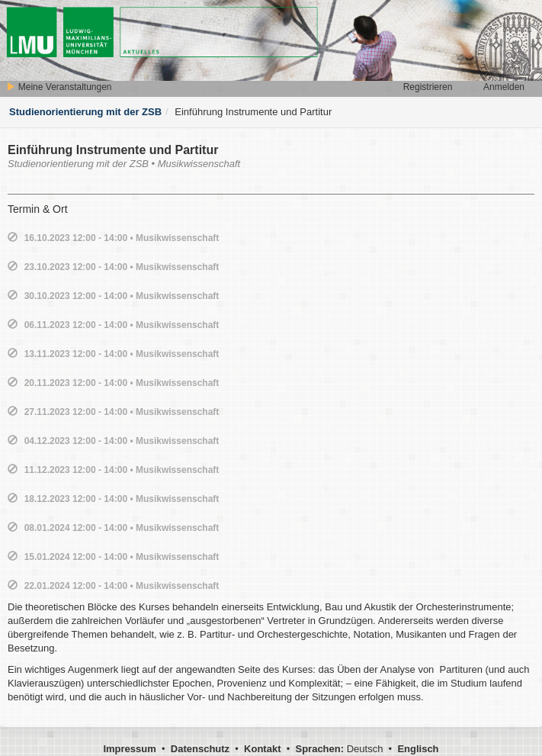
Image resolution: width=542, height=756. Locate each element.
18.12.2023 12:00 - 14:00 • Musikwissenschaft (122, 499)
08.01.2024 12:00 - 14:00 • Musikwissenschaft (122, 528)
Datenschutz (200, 749)
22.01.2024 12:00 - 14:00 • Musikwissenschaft (122, 586)
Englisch (418, 749)
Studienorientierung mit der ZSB (85, 112)
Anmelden (504, 87)
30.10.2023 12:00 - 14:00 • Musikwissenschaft (122, 296)
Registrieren (428, 87)
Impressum (129, 749)
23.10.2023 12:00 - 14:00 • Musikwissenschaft (122, 267)
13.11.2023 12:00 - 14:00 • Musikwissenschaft (122, 354)
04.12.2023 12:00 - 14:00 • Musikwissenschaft (122, 441)
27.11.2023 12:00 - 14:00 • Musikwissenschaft (122, 412)
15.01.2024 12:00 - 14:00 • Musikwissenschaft (122, 557)
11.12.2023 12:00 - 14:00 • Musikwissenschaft (122, 470)
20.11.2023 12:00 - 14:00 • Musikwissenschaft (122, 383)
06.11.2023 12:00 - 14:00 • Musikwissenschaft (122, 325)
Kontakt (262, 749)
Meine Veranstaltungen (59, 87)
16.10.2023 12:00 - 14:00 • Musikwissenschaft (122, 238)
